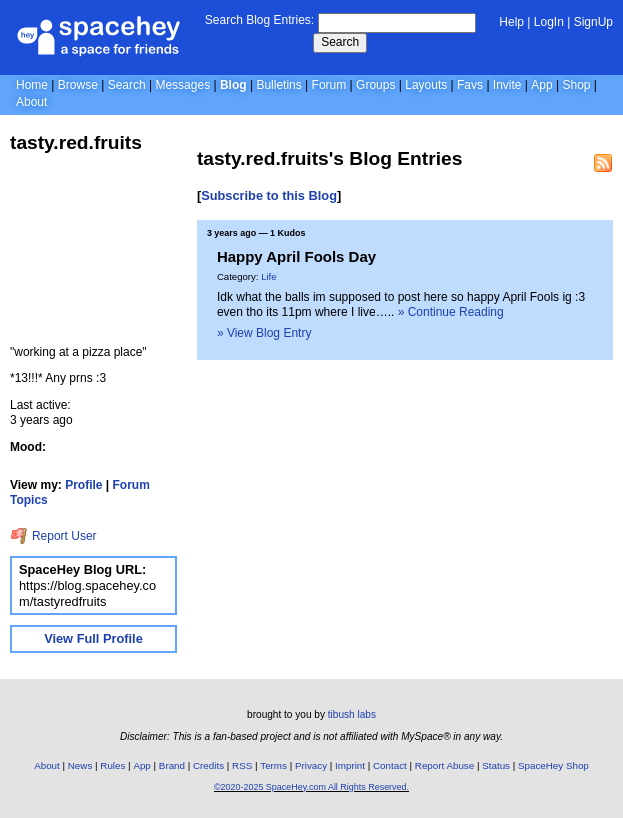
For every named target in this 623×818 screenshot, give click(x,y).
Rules (112, 765)
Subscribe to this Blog (269, 195)
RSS (242, 765)
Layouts (426, 85)
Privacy (311, 765)
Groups (375, 85)
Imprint (350, 765)
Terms (273, 765)
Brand (172, 765)
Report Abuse (444, 765)
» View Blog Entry (264, 333)
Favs (470, 85)
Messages (182, 85)
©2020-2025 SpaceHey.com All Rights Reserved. (311, 787)
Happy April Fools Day (296, 256)
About (31, 102)
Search (340, 42)
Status (496, 765)
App (541, 85)
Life (268, 276)
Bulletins (278, 85)
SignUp (593, 22)
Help (511, 22)
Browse (78, 85)
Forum (329, 85)
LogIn (549, 22)
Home (32, 85)
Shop (576, 85)
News (80, 765)
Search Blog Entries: (259, 20)
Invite (507, 85)
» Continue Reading (451, 312)
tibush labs (352, 714)
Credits (208, 765)
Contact (390, 765)
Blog (233, 85)
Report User (53, 536)
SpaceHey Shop (553, 765)
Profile (83, 485)
